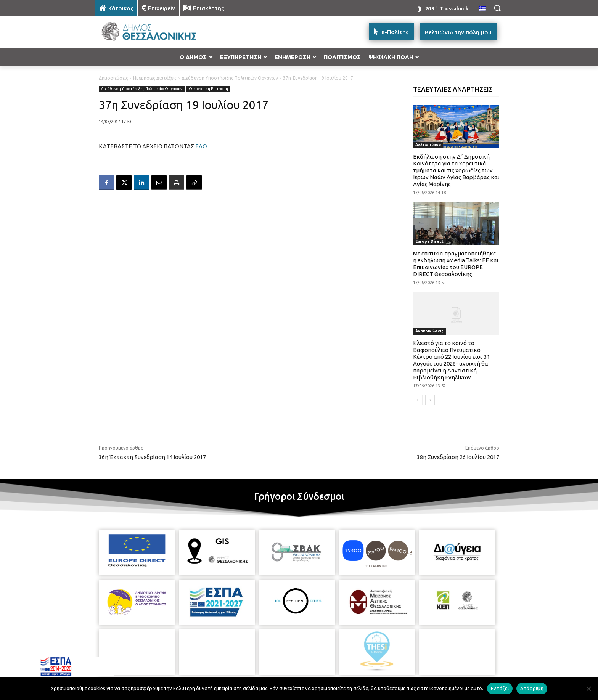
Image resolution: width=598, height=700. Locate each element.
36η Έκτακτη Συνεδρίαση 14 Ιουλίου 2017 (152, 457)
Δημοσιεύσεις (113, 78)
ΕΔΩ (201, 146)
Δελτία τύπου (428, 145)
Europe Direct (429, 242)
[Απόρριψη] (588, 689)
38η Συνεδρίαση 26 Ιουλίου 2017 (458, 457)
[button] (497, 8)
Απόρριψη (532, 688)
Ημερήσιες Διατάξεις (155, 78)
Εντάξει (500, 688)
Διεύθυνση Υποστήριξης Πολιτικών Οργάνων (230, 78)
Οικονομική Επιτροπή (208, 89)
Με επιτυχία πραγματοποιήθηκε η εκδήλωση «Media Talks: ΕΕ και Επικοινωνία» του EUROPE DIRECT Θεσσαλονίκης (456, 264)
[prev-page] (418, 400)
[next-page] (430, 400)
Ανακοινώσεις (429, 331)
